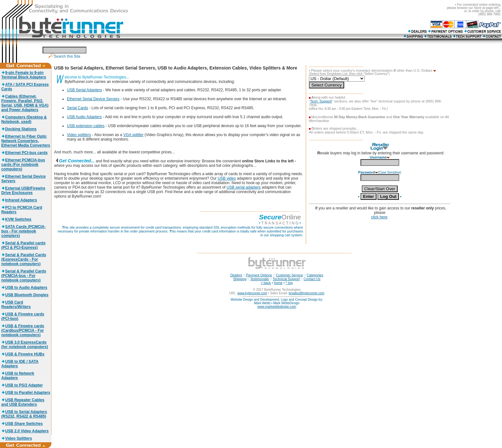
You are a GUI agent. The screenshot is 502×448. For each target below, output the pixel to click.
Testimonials (259, 279)
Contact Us (312, 279)
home (278, 283)
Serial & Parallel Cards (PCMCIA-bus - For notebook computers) (24, 276)
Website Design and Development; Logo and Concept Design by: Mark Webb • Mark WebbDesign (277, 301)
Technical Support (286, 279)
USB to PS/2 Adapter (22, 385)
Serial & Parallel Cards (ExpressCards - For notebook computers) (24, 259)
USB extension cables (86, 126)
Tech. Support (321, 101)
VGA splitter (133, 135)
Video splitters (79, 135)
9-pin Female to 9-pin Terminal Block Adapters (24, 75)
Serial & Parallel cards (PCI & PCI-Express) (23, 245)
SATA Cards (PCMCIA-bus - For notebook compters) (23, 231)
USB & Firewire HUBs (23, 354)
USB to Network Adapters (18, 376)
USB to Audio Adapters (24, 288)
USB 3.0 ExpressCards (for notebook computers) (25, 345)
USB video (227, 178)
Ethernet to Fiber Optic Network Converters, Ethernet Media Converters (26, 141)
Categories (315, 275)
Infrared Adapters (19, 200)
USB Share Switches (22, 424)
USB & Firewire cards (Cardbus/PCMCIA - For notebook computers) (23, 330)
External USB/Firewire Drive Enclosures (23, 191)
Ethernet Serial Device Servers (93, 99)
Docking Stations (19, 129)
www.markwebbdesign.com (277, 307)
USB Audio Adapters (84, 117)
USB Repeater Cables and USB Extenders (23, 402)
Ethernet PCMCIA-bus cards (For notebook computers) (23, 165)
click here (379, 217)
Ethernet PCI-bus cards (24, 153)
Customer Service (290, 275)
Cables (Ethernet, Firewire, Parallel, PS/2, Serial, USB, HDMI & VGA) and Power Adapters (25, 103)
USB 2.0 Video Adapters (25, 431)
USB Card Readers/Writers (16, 305)
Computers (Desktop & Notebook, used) (24, 119)
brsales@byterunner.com (307, 293)
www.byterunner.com (252, 293)
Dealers (236, 275)
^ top (289, 283)
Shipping (240, 279)
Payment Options (259, 275)
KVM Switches (16, 219)
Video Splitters (17, 438)
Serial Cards (77, 108)
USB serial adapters (244, 187)
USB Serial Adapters (84, 90)
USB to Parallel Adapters (26, 393)
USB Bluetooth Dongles (25, 295)
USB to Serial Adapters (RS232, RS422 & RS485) (24, 414)
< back (266, 283)
